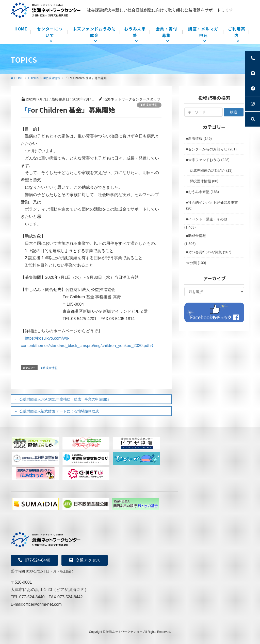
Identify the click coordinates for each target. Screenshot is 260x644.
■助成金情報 (149, 105)
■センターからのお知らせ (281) (211, 149)
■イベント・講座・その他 (207, 219)
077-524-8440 (34, 560)
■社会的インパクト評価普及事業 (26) (212, 205)
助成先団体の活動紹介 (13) (211, 170)
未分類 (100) (196, 263)
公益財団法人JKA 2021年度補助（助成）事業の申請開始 (64, 399)
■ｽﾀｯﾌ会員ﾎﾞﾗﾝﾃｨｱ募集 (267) (209, 252)
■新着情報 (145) (199, 138)
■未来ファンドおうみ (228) (208, 160)
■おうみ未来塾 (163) (202, 192)
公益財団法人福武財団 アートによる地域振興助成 (59, 411)
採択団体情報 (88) (204, 181)
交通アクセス (85, 560)
